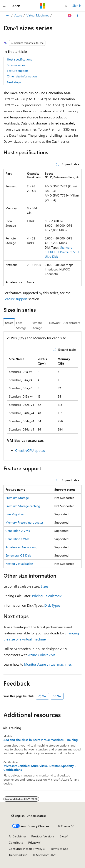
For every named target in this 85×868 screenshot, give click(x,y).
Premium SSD (69, 252)
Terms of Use (59, 849)
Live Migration (15, 514)
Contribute (16, 843)
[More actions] (78, 16)
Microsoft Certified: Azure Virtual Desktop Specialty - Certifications (40, 768)
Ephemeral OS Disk (18, 555)
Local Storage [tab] (21, 325)
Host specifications (19, 59)
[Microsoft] (43, 6)
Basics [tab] (9, 323)
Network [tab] (55, 323)
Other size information (22, 76)
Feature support (18, 71)
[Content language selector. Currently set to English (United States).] (29, 816)
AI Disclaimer (17, 836)
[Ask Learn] (70, 16)
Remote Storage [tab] (37, 325)
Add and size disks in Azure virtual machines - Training (41, 740)
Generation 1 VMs (17, 539)
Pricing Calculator (45, 596)
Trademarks (16, 855)
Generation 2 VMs (18, 531)
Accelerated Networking (21, 547)
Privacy (33, 843)
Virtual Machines (38, 15)
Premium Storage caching (23, 506)
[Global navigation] (4, 6)
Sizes (44, 586)
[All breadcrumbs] (7, 16)
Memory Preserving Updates (24, 522)
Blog (63, 836)
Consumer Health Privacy (26, 849)
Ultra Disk (51, 256)
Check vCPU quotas (30, 450)
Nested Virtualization (19, 564)
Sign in (77, 6)
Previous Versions (43, 836)
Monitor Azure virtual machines (48, 664)
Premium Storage (17, 498)
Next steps (14, 82)
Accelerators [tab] (72, 323)
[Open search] (66, 6)
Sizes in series (16, 65)
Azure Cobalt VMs (42, 655)
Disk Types (52, 605)
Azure (18, 15)
